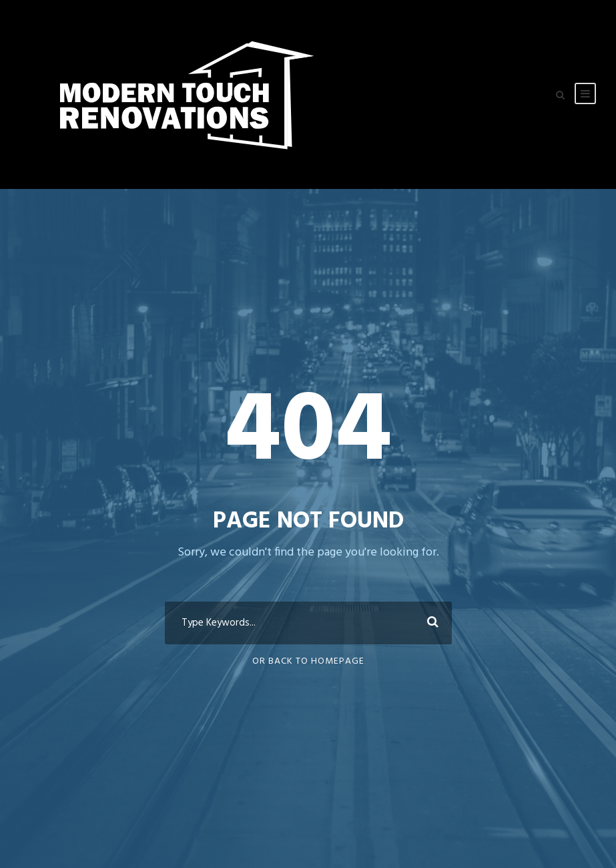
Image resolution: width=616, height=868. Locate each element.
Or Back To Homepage (308, 661)
